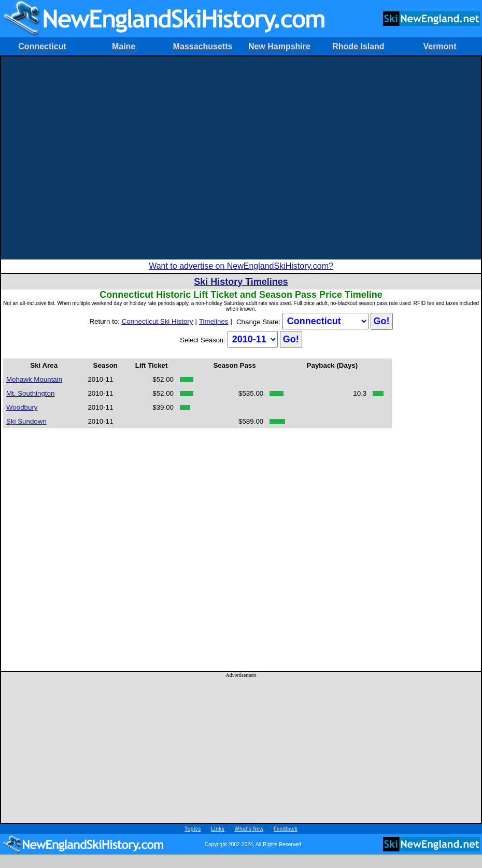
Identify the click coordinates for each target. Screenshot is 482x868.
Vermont (440, 46)
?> (325, 321)
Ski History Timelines (241, 282)
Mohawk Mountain (34, 379)
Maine (124, 46)
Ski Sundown (26, 421)
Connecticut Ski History (158, 321)
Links (218, 829)
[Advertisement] (102, 158)
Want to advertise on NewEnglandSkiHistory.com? (241, 266)
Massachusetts (203, 46)
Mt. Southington (30, 393)
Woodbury (22, 407)
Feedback (286, 829)
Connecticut (42, 46)
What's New (249, 829)
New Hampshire (279, 46)
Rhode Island (358, 46)
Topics (193, 829)
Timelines (214, 321)
